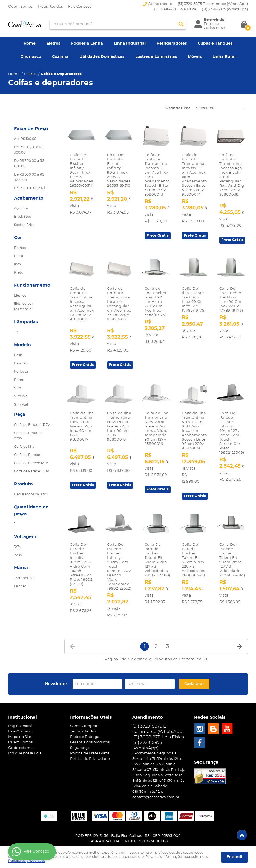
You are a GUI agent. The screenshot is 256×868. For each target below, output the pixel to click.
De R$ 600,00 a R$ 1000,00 (29, 177)
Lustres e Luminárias (156, 57)
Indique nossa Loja (25, 747)
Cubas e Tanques (215, 44)
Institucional (23, 711)
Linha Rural (224, 57)
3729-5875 (225, 9)
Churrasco (31, 57)
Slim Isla (21, 396)
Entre (209, 24)
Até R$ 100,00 (25, 139)
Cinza (18, 256)
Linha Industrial (130, 44)
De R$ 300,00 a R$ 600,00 (29, 163)
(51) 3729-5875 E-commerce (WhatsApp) (213, 4)
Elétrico (20, 295)
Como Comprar (84, 719)
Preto (19, 272)
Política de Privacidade (90, 752)
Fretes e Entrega (85, 730)
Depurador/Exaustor (31, 494)
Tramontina (24, 578)
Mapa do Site (20, 730)
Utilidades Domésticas (102, 57)
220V (18, 555)
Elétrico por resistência (24, 306)
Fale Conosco (80, 7)
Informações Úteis (91, 711)
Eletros (53, 44)
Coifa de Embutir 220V (28, 436)
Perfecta (21, 372)
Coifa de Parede (27, 455)
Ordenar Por (178, 108)
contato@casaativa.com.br (156, 790)
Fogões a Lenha (87, 44)
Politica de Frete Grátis (90, 747)
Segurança (80, 741)
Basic (18, 355)
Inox (18, 264)
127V (18, 547)
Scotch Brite (24, 225)
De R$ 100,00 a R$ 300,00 (29, 150)
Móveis (195, 57)
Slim (18, 388)
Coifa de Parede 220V (31, 471)
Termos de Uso (83, 725)
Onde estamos (21, 741)
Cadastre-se (214, 28)
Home (30, 44)
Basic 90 (21, 363)
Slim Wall (21, 404)
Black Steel (23, 217)
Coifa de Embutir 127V (32, 425)
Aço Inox (21, 208)
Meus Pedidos (50, 7)
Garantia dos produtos (90, 736)
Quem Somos (20, 7)
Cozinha (60, 57)
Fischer (20, 586)
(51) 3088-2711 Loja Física (175, 9)
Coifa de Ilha (24, 447)
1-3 (16, 332)
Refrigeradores (172, 44)
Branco (20, 248)
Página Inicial (20, 719)
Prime (19, 380)
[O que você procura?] (181, 24)
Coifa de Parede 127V (31, 463)
